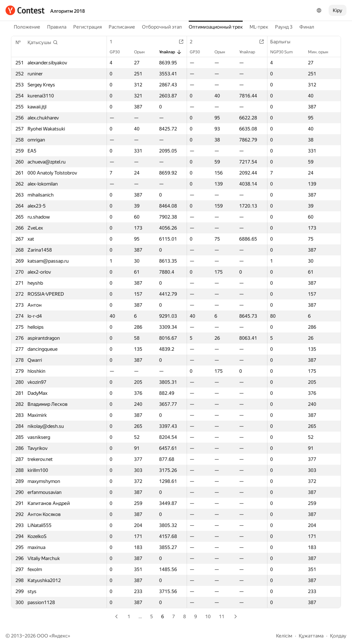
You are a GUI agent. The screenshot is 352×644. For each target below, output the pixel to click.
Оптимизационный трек (216, 27)
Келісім (284, 636)
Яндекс (60, 636)
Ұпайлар (170, 52)
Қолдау (338, 636)
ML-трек (259, 27)
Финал (307, 27)
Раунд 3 (284, 27)
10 (208, 616)
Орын (143, 52)
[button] (43, 42)
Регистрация (87, 27)
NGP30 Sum (285, 52)
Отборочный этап (162, 27)
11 (222, 616)
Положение (27, 27)
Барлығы (284, 42)
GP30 (118, 52)
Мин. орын (322, 52)
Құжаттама (311, 636)
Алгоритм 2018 (68, 11)
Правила (57, 27)
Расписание (122, 27)
